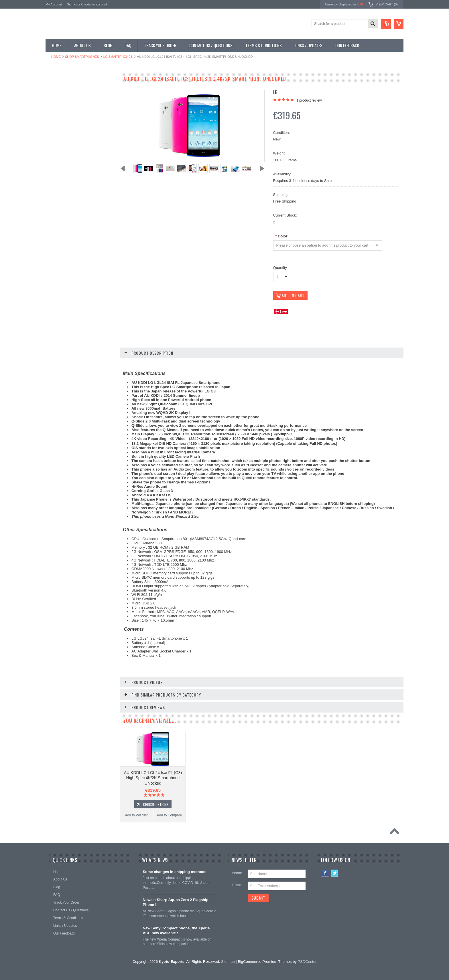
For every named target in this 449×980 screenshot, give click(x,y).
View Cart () (387, 4)
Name (237, 873)
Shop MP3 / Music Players (69, 138)
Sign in (72, 4)
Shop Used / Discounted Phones (73, 148)
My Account (54, 4)
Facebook (325, 873)
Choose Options (83, 347)
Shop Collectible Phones (67, 157)
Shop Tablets (59, 128)
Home (56, 57)
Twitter (335, 873)
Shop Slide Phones (63, 109)
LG (275, 92)
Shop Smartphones (82, 57)
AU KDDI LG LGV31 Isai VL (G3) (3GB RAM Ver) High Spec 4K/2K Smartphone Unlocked (80, 320)
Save (283, 312)
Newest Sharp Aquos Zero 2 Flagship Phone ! (175, 902)
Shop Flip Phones (62, 99)
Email (237, 885)
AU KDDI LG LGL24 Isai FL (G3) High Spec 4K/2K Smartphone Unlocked (153, 778)
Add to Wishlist (63, 358)
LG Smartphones (118, 57)
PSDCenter (307, 962)
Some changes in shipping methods (174, 872)
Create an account (94, 4)
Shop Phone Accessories (68, 119)
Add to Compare (97, 358)
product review (309, 100)
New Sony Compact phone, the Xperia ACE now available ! (176, 931)
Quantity (280, 268)
